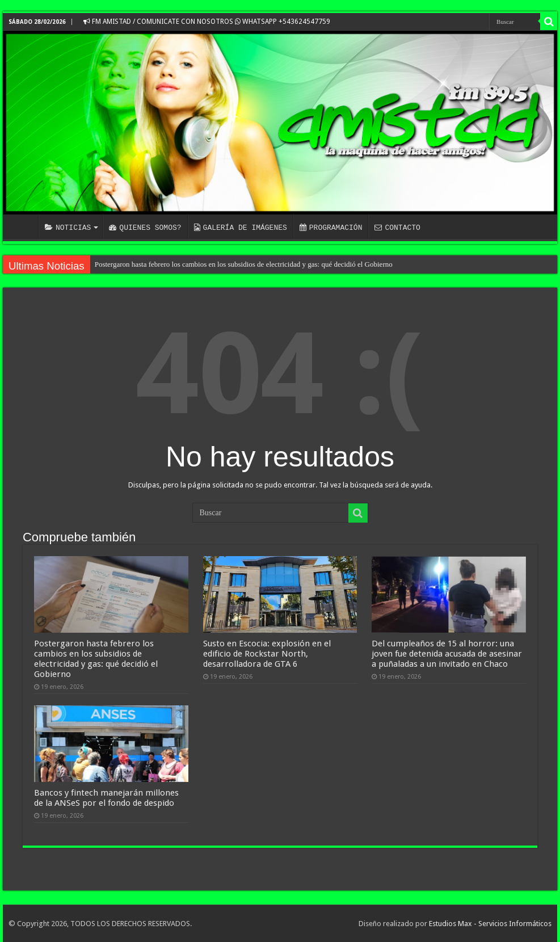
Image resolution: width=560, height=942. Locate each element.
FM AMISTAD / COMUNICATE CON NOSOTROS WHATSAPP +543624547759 (207, 22)
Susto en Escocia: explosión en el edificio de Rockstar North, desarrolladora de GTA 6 (267, 654)
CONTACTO (397, 228)
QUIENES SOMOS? (145, 228)
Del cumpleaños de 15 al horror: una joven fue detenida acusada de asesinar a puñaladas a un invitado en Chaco (447, 654)
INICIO (23, 226)
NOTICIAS (68, 228)
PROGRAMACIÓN (331, 228)
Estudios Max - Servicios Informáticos (490, 924)
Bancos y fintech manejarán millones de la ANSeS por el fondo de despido (106, 798)
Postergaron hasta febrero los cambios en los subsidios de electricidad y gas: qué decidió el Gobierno (244, 264)
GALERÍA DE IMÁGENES (241, 228)
